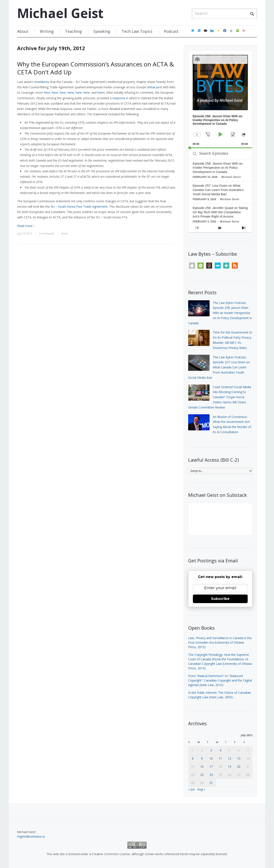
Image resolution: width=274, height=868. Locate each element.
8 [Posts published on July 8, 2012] (193, 758)
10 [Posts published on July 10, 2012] (211, 758)
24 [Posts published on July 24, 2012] (211, 775)
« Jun (191, 789)
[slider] (220, 148)
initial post (155, 87)
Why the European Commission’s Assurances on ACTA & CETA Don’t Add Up (95, 68)
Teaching (74, 31)
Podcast (171, 31)
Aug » (201, 789)
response (119, 98)
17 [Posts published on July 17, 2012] (211, 767)
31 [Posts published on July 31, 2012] (211, 783)
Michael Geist (60, 13)
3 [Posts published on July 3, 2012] (211, 750)
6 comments (47, 234)
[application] (220, 99)
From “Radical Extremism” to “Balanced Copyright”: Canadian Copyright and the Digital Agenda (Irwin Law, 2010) (220, 680)
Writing (47, 31)
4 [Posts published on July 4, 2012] (220, 750)
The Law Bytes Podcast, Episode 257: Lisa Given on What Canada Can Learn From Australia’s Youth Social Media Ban (219, 367)
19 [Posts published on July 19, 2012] (229, 767)
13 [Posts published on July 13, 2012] (239, 758)
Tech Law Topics (137, 31)
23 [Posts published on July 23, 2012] (202, 775)
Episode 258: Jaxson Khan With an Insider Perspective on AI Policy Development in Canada (218, 168)
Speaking (102, 31)
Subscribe (220, 599)
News (65, 234)
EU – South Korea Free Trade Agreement (79, 206)
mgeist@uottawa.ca (31, 836)
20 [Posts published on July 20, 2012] (239, 767)
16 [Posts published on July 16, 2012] (202, 767)
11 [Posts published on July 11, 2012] (220, 758)
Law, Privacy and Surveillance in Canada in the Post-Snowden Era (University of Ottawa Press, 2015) (220, 642)
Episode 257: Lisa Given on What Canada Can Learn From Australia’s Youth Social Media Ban (218, 190)
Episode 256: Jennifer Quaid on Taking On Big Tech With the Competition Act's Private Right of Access (220, 212)
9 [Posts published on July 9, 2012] (202, 758)
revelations (42, 82)
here (47, 92)
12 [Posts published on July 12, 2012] (229, 758)
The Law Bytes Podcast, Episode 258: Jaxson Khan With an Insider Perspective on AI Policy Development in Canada (220, 313)
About (23, 31)
